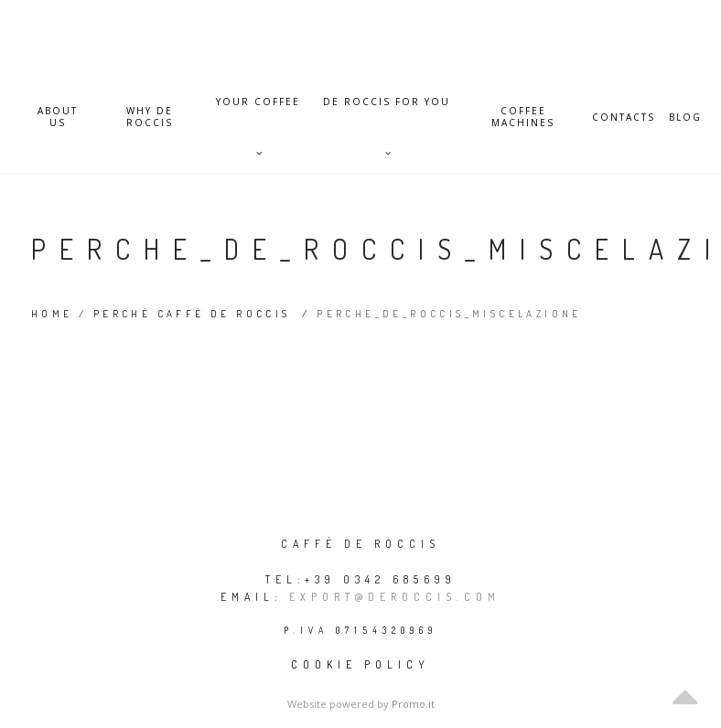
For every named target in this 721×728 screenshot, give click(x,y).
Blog (685, 118)
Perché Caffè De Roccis (192, 314)
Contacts (624, 118)
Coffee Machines (523, 117)
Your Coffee (258, 111)
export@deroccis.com (395, 597)
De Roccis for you (387, 111)
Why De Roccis (150, 117)
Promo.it (413, 704)
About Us (58, 117)
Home (52, 314)
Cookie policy (360, 664)
